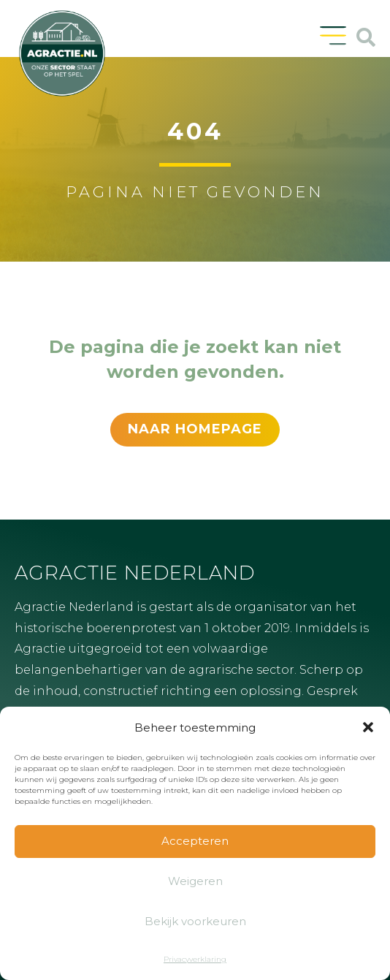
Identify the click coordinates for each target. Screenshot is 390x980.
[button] (368, 727)
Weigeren (195, 881)
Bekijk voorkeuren (195, 921)
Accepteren (195, 841)
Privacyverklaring (195, 959)
